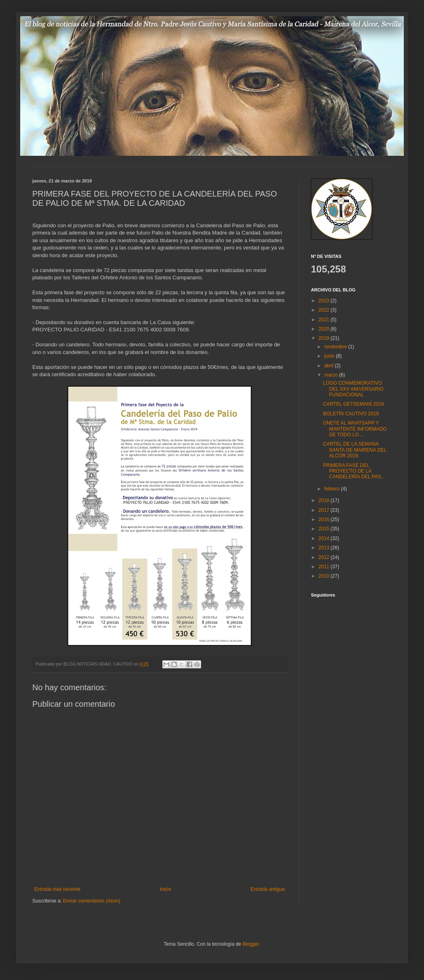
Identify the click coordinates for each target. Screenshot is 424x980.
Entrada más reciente (57, 889)
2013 (325, 548)
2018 (325, 500)
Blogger (251, 944)
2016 (325, 519)
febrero (333, 489)
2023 (325, 301)
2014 (325, 538)
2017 (325, 510)
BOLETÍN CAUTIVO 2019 (351, 414)
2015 (325, 529)
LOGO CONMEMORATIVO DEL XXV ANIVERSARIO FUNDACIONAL (353, 389)
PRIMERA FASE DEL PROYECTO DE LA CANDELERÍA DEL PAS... (354, 471)
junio (330, 356)
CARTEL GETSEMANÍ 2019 (354, 404)
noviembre (336, 347)
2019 (325, 338)
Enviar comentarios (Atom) (92, 901)
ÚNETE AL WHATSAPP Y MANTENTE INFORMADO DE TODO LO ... (355, 429)
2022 (325, 310)
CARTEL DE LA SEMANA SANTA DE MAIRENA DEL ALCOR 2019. (355, 450)
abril (330, 366)
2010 (325, 576)
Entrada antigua (268, 889)
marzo (332, 375)
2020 (325, 329)
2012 (325, 557)
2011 (325, 567)
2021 (325, 320)
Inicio (166, 889)
